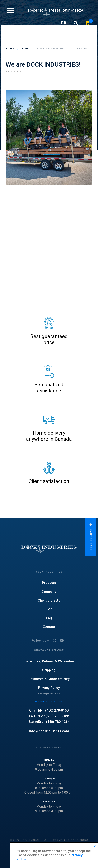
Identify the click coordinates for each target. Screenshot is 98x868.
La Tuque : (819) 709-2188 (49, 716)
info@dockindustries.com (49, 731)
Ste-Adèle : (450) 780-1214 (49, 722)
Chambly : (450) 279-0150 (49, 710)
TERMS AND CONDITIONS (71, 840)
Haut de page (91, 537)
